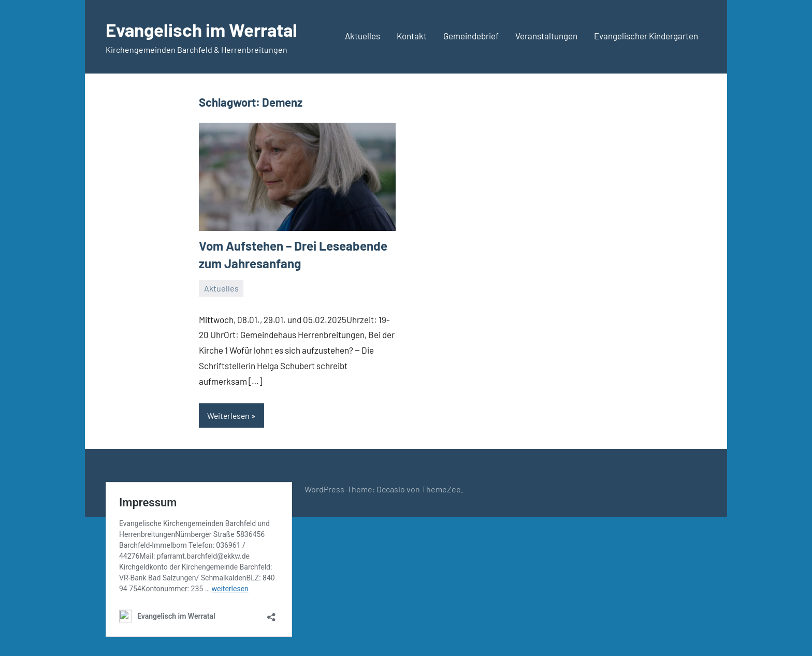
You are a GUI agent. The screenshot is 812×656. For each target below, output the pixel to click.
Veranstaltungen (546, 36)
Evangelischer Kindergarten (646, 36)
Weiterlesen (229, 416)
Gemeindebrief (471, 36)
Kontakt (412, 36)
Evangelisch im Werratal (205, 29)
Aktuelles (363, 36)
